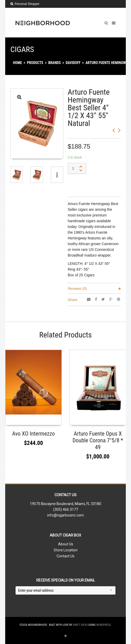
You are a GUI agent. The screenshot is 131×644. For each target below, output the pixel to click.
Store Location (66, 550)
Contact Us (65, 556)
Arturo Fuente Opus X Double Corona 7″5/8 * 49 (98, 440)
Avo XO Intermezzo (33, 434)
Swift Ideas (80, 625)
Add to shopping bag (92, 184)
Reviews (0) (77, 289)
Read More (81, 420)
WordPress (104, 625)
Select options (20, 420)
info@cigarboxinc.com (65, 515)
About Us (66, 544)
